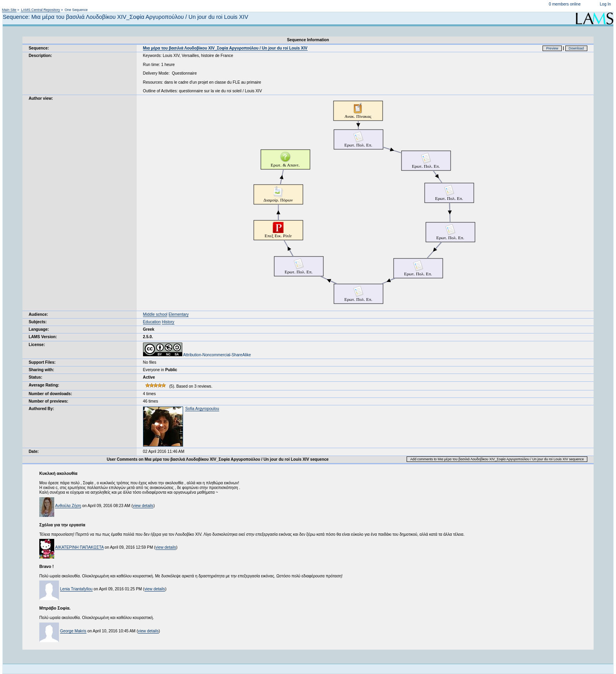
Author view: (41, 98)
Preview (552, 48)
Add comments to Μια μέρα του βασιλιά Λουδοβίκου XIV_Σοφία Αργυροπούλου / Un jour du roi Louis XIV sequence (497, 459)
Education (152, 322)
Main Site (9, 10)
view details (143, 506)
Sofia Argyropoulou (202, 409)
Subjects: (38, 322)
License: (37, 345)
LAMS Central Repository (40, 10)
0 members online (565, 4)
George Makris (73, 631)
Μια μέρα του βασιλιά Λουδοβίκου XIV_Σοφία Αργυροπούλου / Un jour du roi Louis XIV (225, 48)
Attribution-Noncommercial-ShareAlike (197, 355)
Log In (605, 4)
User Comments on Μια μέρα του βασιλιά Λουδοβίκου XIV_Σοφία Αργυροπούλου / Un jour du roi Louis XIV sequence (218, 459)
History (168, 322)
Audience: (38, 314)
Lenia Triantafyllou (76, 589)
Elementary (179, 314)
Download (577, 48)
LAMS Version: (43, 337)
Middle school (155, 314)
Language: (39, 329)
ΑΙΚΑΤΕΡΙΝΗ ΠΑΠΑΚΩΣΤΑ (79, 547)
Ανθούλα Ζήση (68, 506)
